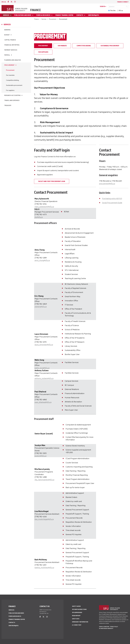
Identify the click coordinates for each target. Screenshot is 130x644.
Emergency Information (80, 622)
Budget (7, 35)
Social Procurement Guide (112, 203)
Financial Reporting (12, 45)
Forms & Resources (43, 15)
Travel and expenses (12, 100)
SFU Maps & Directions (79, 609)
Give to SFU (76, 619)
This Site (113, 11)
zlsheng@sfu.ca (41, 307)
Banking (7, 30)
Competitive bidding (12, 80)
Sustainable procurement (14, 85)
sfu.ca (4, 2)
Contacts (80, 15)
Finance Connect (123, 2)
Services (6, 15)
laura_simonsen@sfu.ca (44, 345)
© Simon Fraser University (106, 628)
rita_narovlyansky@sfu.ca (44, 480)
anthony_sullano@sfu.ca (44, 378)
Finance (35, 10)
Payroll (7, 55)
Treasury (8, 105)
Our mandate (10, 75)
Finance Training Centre (64, 15)
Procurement (53, 19)
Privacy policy (114, 627)
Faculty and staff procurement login (52, 181)
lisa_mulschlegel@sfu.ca (44, 519)
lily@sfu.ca (39, 217)
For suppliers (10, 90)
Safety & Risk (76, 606)
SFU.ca (121, 11)
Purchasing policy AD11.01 (112, 199)
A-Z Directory (77, 625)
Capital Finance (10, 40)
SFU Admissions (77, 612)
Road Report (76, 616)
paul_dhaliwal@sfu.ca (43, 402)
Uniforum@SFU (94, 15)
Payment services (11, 50)
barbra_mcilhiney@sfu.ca (44, 568)
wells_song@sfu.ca (42, 368)
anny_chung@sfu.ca (42, 260)
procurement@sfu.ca (107, 184)
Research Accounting (12, 95)
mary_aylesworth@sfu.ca (44, 207)
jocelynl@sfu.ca (40, 456)
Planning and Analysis (13, 60)
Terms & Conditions (104, 627)
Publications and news (23, 15)
